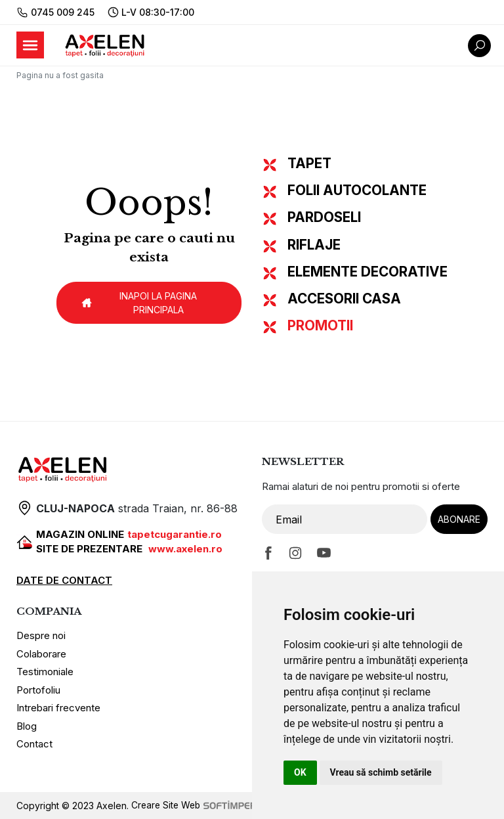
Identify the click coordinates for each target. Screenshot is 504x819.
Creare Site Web (199, 806)
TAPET (309, 163)
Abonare (459, 519)
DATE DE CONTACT (64, 580)
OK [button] (300, 772)
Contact (34, 744)
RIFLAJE (314, 245)
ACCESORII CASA (344, 299)
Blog (27, 726)
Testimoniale (45, 672)
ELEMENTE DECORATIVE (367, 272)
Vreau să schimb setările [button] (381, 772)
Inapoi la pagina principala (138, 303)
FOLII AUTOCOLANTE (357, 190)
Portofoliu (38, 690)
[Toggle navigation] (30, 45)
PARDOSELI (324, 217)
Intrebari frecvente (58, 708)
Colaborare (41, 654)
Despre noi (41, 635)
